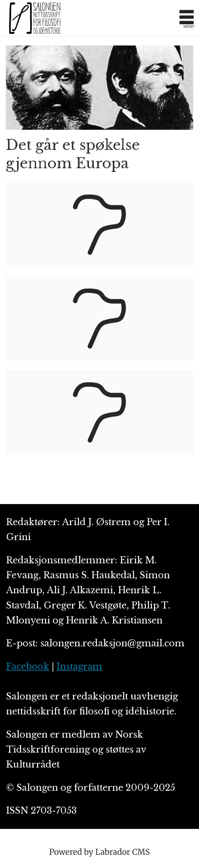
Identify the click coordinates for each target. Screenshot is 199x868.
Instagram (79, 666)
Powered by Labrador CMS (100, 852)
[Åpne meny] (187, 18)
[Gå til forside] (35, 18)
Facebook (28, 666)
